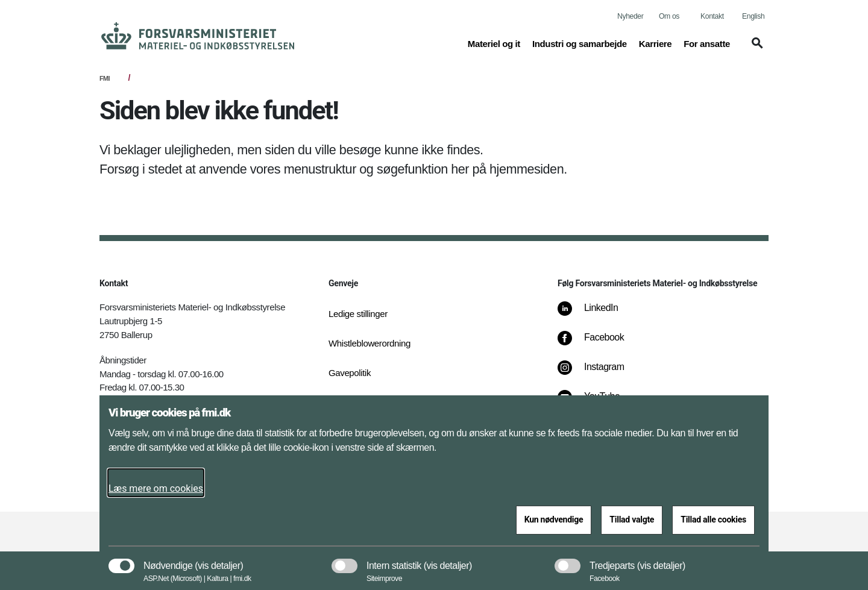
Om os (669, 16)
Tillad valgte (632, 519)
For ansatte (707, 44)
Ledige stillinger (358, 314)
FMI (105, 78)
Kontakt (712, 16)
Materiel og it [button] (494, 43)
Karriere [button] (656, 43)
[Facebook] (599, 344)
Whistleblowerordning (370, 343)
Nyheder (630, 16)
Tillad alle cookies (713, 519)
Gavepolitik (350, 373)
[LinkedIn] (596, 314)
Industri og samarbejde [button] (580, 43)
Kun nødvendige (554, 519)
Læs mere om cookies (156, 488)
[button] (755, 49)
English (753, 16)
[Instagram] (599, 373)
